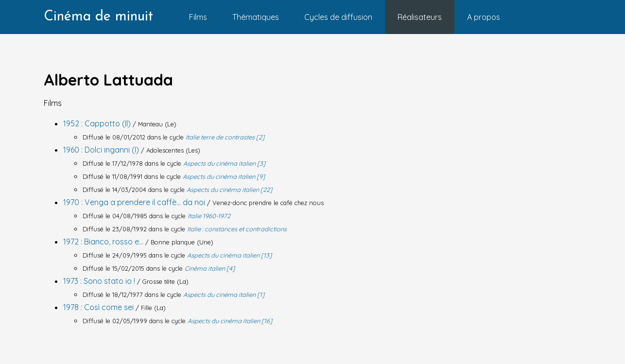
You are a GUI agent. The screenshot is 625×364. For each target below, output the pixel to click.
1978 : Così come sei (99, 307)
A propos (484, 17)
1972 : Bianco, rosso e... (104, 242)
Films (198, 17)
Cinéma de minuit (98, 17)
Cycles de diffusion (338, 17)
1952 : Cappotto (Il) (98, 123)
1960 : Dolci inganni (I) (102, 150)
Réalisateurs (420, 17)
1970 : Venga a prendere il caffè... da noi (135, 202)
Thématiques (256, 17)
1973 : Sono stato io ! (100, 281)
